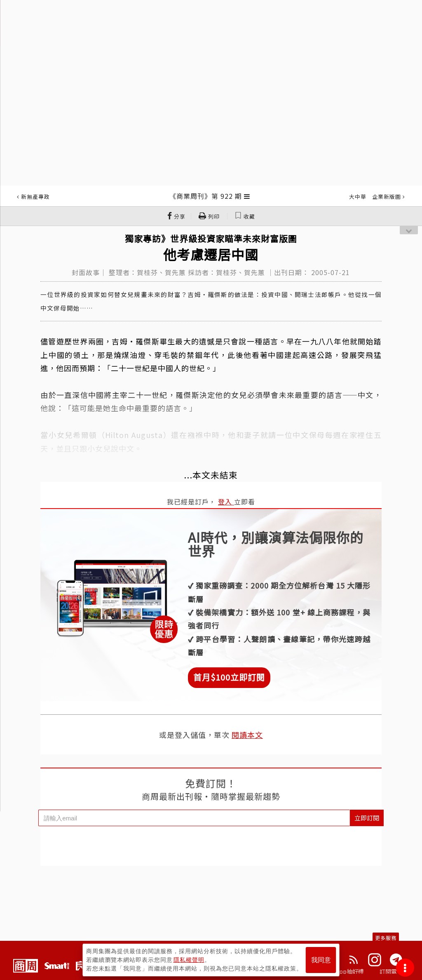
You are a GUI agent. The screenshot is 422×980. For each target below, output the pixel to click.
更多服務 (386, 938)
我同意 (321, 960)
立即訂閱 (367, 818)
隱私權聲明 (189, 960)
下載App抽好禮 (344, 971)
